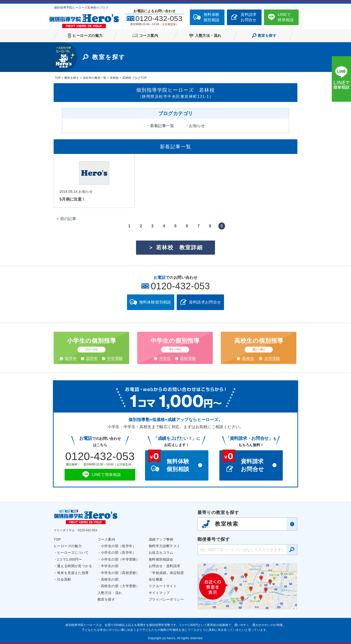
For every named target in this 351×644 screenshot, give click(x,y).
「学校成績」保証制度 (166, 573)
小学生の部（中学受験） (120, 559)
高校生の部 (110, 579)
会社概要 (156, 579)
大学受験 (272, 358)
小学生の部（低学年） (118, 546)
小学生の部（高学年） (118, 553)
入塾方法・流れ (110, 593)
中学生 (165, 358)
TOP (57, 539)
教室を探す (106, 599)
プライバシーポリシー (166, 599)
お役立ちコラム (161, 553)
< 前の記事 (66, 219)
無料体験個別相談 (212, 17)
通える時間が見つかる (75, 566)
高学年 (92, 358)
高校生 (248, 358)
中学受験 (115, 358)
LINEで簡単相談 (286, 17)
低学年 (71, 358)
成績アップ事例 (161, 539)
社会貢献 (64, 579)
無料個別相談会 (161, 559)
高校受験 (188, 358)
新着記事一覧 (162, 126)
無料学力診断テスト (165, 546)
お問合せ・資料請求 (165, 566)
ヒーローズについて (73, 553)
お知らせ (197, 126)
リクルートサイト (163, 586)
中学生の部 (110, 566)
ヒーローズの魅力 (68, 546)
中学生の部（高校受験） (120, 573)
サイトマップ (159, 593)
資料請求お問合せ (249, 17)
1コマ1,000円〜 (70, 559)
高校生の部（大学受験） (120, 586)
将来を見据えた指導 (73, 573)
